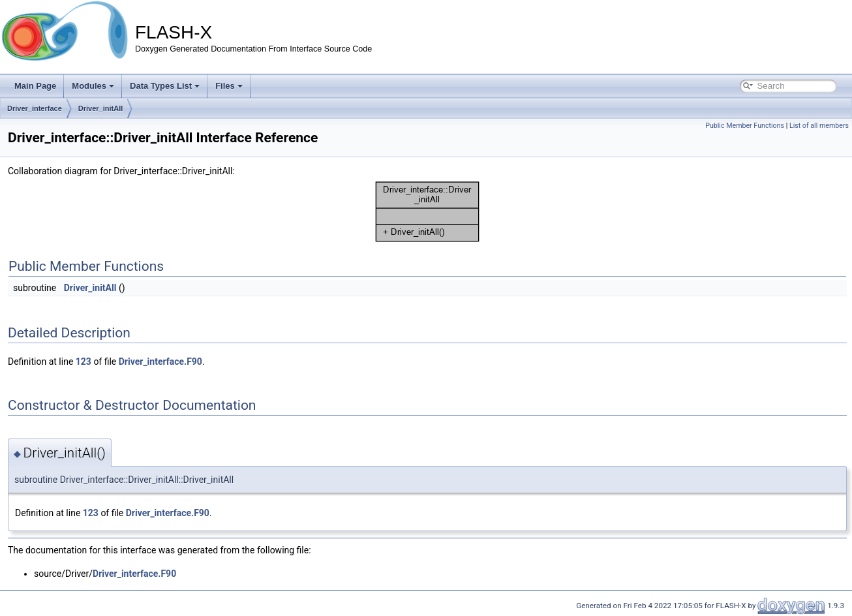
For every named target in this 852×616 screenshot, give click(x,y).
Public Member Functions (745, 126)
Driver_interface (35, 108)
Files (229, 86)
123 (84, 362)
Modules (93, 86)
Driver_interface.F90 (160, 362)
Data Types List (165, 86)
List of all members (819, 126)
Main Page (35, 86)
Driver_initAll (100, 108)
